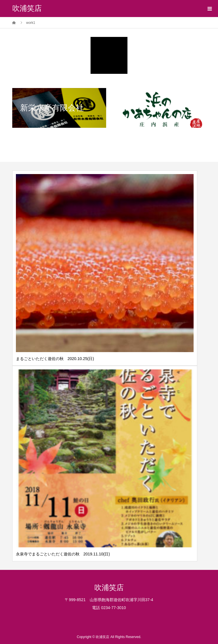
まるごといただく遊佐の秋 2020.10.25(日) (55, 359)
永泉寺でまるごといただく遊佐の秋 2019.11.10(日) (63, 554)
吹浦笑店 (27, 8)
